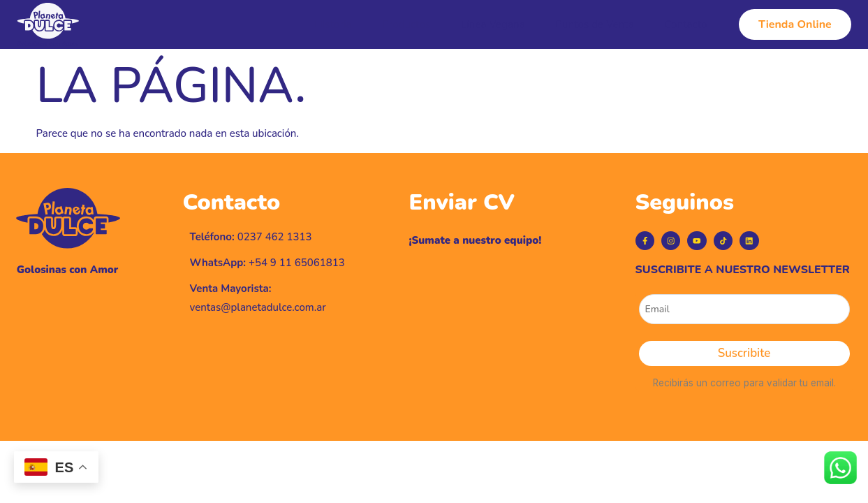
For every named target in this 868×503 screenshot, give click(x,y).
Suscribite (744, 370)
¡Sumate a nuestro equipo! (476, 240)
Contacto (685, 24)
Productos (421, 24)
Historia (354, 24)
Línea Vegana (503, 24)
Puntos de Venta (599, 24)
